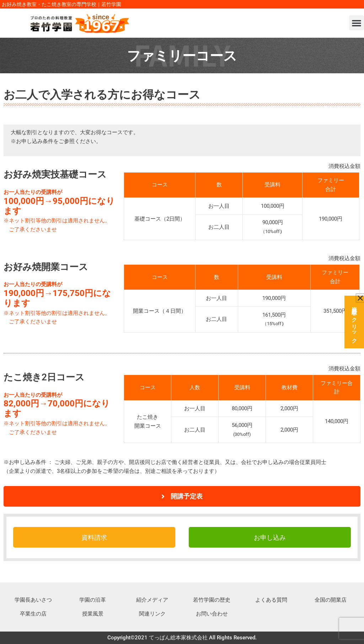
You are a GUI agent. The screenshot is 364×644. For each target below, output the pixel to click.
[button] (357, 23)
